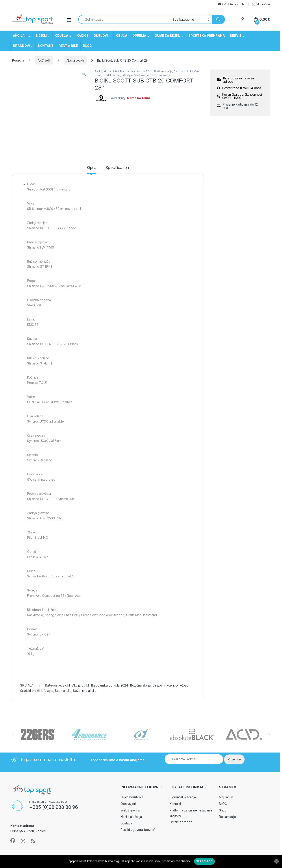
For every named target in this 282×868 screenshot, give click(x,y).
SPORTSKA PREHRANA (207, 36)
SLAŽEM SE (204, 861)
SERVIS (236, 36)
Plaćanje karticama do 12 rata (240, 106)
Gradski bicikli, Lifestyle (118, 75)
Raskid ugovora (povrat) (138, 830)
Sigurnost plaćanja (183, 797)
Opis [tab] (91, 168)
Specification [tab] (117, 168)
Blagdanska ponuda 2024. (137, 71)
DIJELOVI (101, 36)
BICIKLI (41, 36)
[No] (276, 861)
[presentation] (269, 735)
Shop (223, 810)
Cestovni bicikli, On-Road (171, 685)
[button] (84, 74)
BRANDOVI (21, 46)
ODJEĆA (62, 36)
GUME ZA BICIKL (167, 36)
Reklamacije (227, 817)
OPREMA (139, 36)
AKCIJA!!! (20, 36)
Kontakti (175, 804)
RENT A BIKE (68, 46)
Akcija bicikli (75, 60)
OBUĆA (122, 36)
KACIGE (83, 36)
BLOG (87, 46)
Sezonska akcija (160, 75)
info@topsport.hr (234, 4)
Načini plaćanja (131, 817)
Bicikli (98, 71)
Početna (18, 60)
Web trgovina (130, 810)
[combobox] (124, 19)
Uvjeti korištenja (132, 797)
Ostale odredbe (181, 822)
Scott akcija (141, 75)
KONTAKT (46, 46)
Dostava (126, 823)
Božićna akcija (163, 71)
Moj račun (261, 4)
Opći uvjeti (128, 804)
